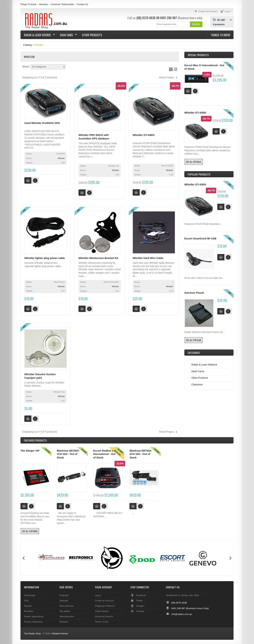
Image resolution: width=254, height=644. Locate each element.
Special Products (198, 55)
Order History (102, 610)
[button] (196, 24)
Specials (64, 599)
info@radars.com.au (182, 613)
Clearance (197, 384)
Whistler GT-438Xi (144, 135)
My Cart (221, 20)
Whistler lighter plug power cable (45, 258)
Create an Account (104, 599)
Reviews (43, 4)
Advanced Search (104, 615)
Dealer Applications (34, 615)
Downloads (30, 594)
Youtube (140, 610)
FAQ (26, 599)
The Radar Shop (32, 632)
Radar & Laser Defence (38, 35)
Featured (64, 594)
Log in (98, 594)
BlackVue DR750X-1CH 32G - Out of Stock (68, 453)
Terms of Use (102, 620)
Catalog (27, 45)
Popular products (199, 174)
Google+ (140, 605)
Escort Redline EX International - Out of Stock (104, 453)
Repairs (28, 605)
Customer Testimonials (62, 4)
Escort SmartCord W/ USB (200, 239)
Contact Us (82, 4)
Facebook (141, 594)
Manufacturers (67, 615)
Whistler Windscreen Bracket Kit (98, 258)
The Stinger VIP (30, 449)
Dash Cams (67, 35)
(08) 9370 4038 (146, 18)
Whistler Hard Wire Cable (148, 258)
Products (35, 439)
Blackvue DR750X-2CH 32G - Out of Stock (141, 453)
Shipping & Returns (105, 605)
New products (66, 605)
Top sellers (65, 610)
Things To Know (28, 4)
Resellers (29, 610)
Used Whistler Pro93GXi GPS (42, 123)
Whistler (39, 45)
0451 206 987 (169, 18)
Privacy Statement (33, 620)
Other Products (92, 35)
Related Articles (60, 632)
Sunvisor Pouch (194, 293)
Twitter (139, 599)
